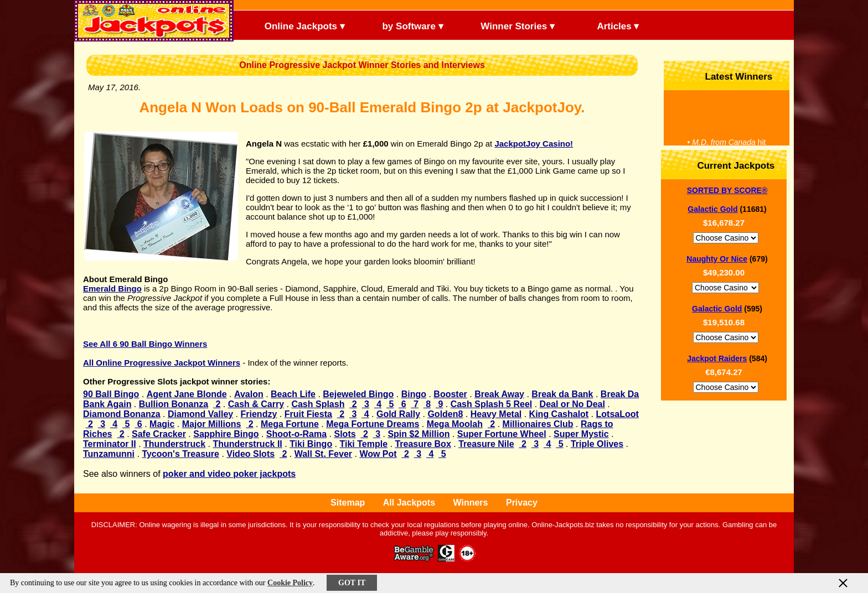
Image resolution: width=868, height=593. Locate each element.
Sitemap (348, 503)
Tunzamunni (109, 454)
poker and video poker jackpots (229, 474)
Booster (450, 394)
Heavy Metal (496, 414)
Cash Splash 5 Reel (492, 404)
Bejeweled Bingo (358, 394)
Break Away (499, 394)
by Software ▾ (404, 25)
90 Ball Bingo (111, 394)
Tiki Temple (364, 444)
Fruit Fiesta (308, 414)
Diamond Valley (200, 414)
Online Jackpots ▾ (295, 25)
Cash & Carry (256, 404)
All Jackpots (409, 503)
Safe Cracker (159, 434)
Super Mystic (581, 434)
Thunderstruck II (247, 444)
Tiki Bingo (311, 444)
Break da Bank (562, 394)
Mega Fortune (290, 424)
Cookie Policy (290, 583)
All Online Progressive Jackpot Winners (162, 363)
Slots (345, 434)
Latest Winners (729, 76)
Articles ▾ (604, 25)
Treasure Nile (486, 444)
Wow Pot (378, 454)
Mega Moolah (455, 424)
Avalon (249, 394)
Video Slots (250, 454)
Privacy (522, 503)
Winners (471, 503)
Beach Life (293, 394)
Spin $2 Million (418, 434)
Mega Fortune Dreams (373, 424)
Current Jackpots (727, 165)
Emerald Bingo (112, 288)
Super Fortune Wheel (502, 434)
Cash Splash (318, 404)
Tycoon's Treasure (180, 454)
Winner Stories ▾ (508, 25)
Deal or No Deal (572, 404)
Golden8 (445, 414)
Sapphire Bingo (226, 434)
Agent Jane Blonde (187, 394)
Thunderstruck (174, 444)
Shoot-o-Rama (296, 434)
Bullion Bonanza (174, 404)
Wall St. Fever (323, 454)
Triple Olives (597, 444)
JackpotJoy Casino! (534, 144)
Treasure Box (423, 444)
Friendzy (259, 414)
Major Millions (212, 424)
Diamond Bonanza (122, 414)
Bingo (414, 394)
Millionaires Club (538, 424)
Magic (162, 424)
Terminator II (110, 444)
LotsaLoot (618, 414)
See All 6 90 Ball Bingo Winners (145, 344)
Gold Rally (398, 414)
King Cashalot (559, 414)
